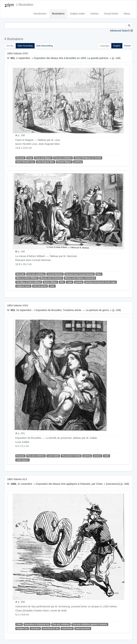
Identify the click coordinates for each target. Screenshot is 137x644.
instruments (67, 628)
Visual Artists (111, 14)
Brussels (20, 158)
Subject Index (78, 14)
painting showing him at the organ (101, 282)
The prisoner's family (71, 456)
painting (78, 162)
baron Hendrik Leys (25, 162)
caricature (35, 628)
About (127, 14)
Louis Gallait (53, 456)
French (127, 46)
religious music (23, 286)
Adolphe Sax (22, 628)
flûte (62, 282)
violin (52, 286)
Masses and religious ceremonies (80, 278)
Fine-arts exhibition (63, 158)
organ (69, 282)
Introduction (40, 14)
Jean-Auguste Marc (46, 162)
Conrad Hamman (55, 274)
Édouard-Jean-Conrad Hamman (80, 274)
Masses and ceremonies (51, 278)
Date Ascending (25, 46)
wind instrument (83, 628)
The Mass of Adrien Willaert (29, 282)
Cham (19, 624)
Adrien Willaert (50, 282)
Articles (95, 14)
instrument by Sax (51, 628)
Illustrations (58, 14)
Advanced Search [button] (120, 31)
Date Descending (45, 46)
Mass (99, 274)
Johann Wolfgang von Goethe (88, 158)
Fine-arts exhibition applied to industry (90, 624)
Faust (30, 158)
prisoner (97, 456)
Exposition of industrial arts (37, 624)
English (117, 46)
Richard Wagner (64, 162)
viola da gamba (40, 286)
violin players (22, 460)
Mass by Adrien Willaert (27, 278)
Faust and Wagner (43, 158)
